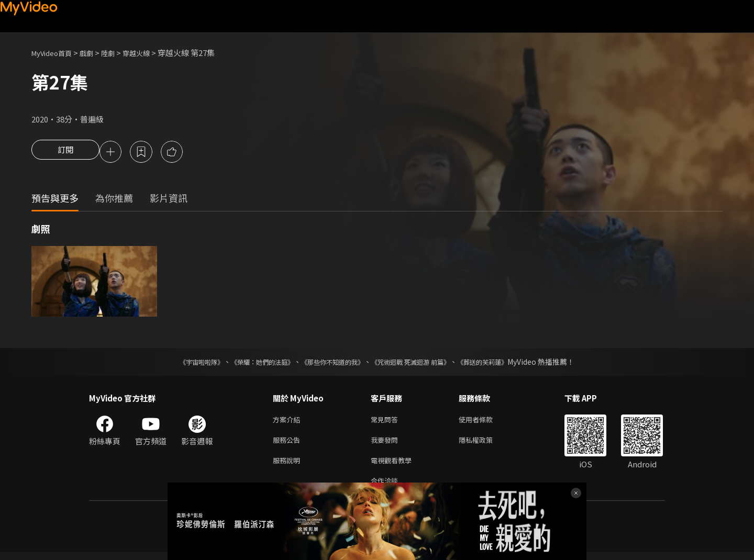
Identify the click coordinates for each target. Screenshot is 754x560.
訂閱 (65, 153)
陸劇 (118, 53)
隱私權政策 (485, 444)
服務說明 (289, 466)
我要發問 (386, 444)
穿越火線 (150, 53)
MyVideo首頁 (55, 53)
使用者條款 (485, 422)
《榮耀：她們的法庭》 (250, 363)
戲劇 (95, 53)
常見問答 (386, 422)
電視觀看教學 (394, 466)
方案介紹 (289, 422)
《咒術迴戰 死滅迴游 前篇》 (420, 363)
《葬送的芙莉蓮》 (503, 363)
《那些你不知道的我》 (331, 363)
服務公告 (289, 444)
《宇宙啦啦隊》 (181, 363)
